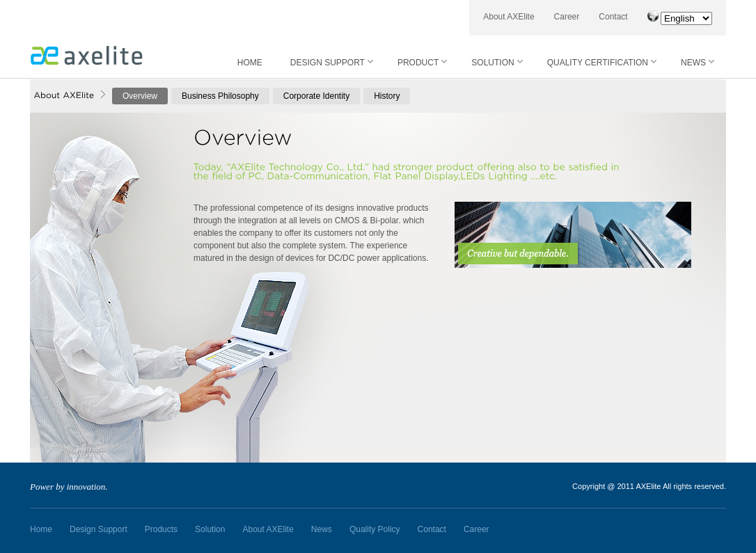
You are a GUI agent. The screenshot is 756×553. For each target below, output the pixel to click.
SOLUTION (497, 63)
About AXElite (509, 17)
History (387, 96)
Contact (613, 17)
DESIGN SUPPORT (332, 63)
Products (161, 529)
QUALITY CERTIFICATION (602, 63)
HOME (250, 63)
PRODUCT (422, 63)
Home (41, 529)
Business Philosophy (220, 96)
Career (567, 17)
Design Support (99, 529)
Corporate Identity (316, 96)
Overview (140, 96)
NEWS (698, 63)
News (322, 529)
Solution (210, 529)
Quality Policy (375, 529)
